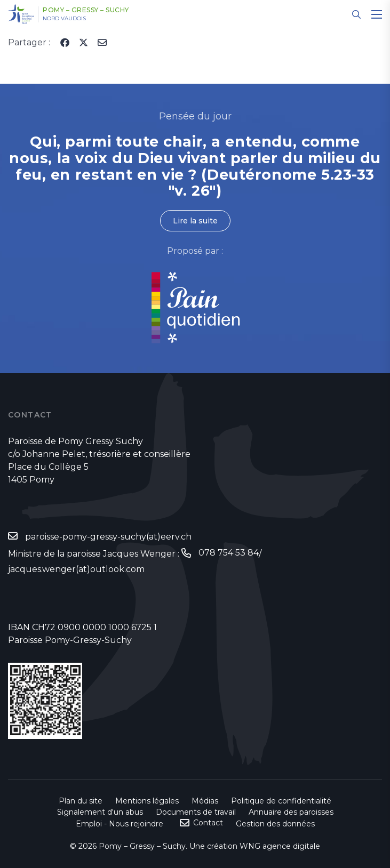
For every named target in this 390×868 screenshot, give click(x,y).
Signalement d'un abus (100, 812)
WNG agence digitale (280, 846)
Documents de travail (196, 812)
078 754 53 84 (229, 553)
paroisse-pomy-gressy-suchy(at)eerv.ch (108, 537)
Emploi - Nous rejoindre (120, 824)
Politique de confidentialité (281, 801)
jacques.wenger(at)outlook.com (76, 569)
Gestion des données (275, 824)
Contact (208, 823)
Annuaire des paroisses (291, 812)
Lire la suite (195, 221)
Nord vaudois (64, 19)
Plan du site (81, 801)
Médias (205, 801)
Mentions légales (147, 801)
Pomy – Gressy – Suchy (86, 10)
